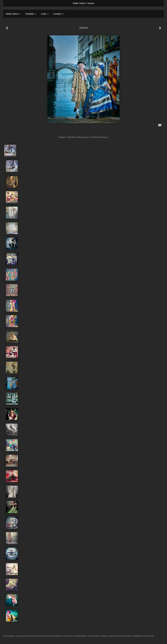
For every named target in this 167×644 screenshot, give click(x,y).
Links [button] (45, 14)
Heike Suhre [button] (13, 14)
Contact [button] (59, 14)
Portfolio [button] (31, 14)
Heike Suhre (79, 3)
